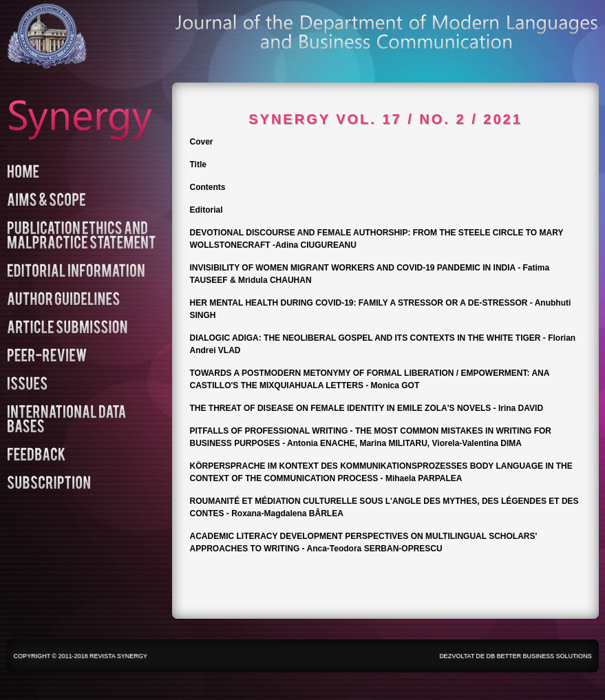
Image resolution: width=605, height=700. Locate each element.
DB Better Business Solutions (539, 656)
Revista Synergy (118, 656)
